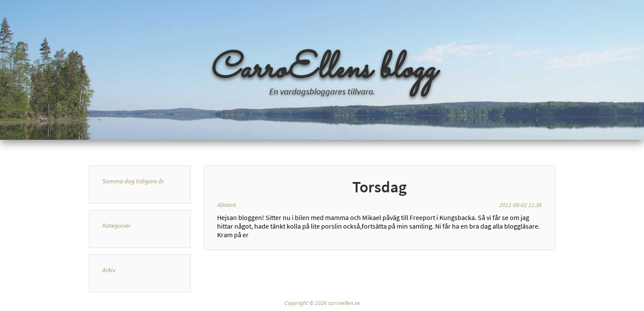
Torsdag (379, 187)
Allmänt (227, 205)
